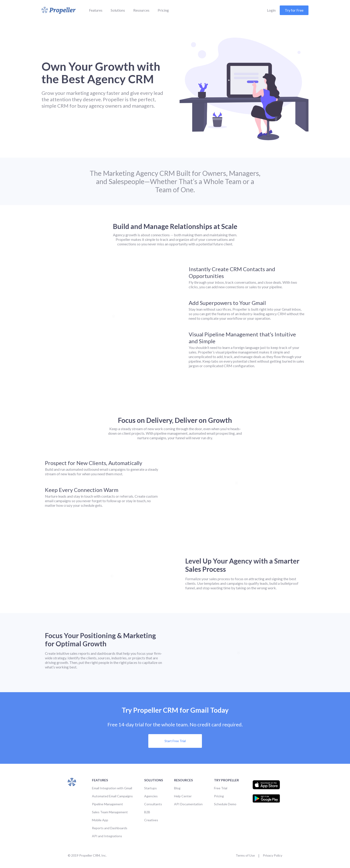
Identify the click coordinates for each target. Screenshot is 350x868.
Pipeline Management (107, 804)
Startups (150, 788)
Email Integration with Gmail (112, 788)
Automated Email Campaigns (112, 796)
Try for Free (294, 10)
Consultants (153, 804)
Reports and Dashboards (110, 828)
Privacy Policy (273, 855)
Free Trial (221, 788)
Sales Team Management (110, 812)
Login (271, 10)
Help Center (183, 796)
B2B (147, 812)
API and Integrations (107, 836)
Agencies (151, 796)
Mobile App (100, 820)
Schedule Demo (225, 804)
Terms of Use (245, 855)
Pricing (163, 10)
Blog (177, 788)
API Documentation (188, 804)
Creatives (151, 820)
